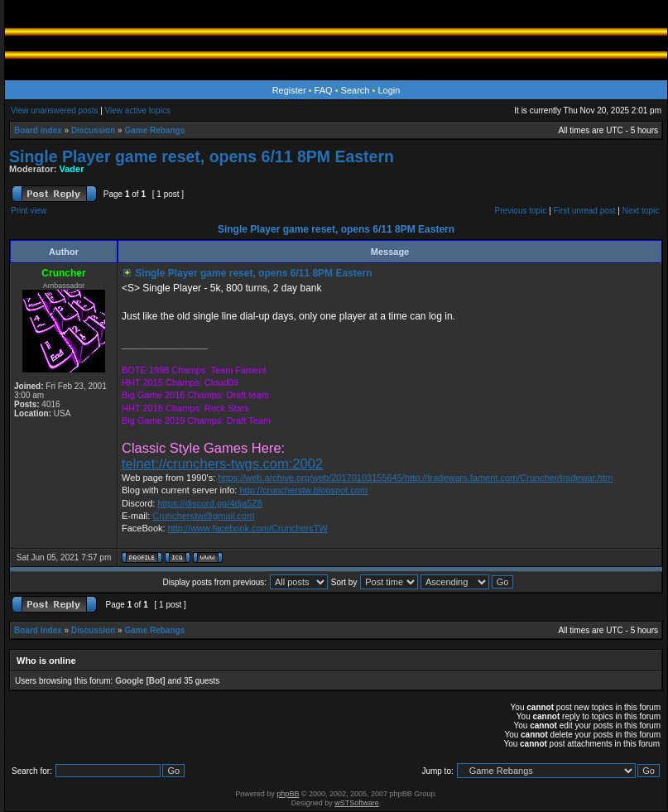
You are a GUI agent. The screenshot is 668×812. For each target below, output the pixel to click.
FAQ (324, 90)
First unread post (585, 211)
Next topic (641, 211)
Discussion (93, 130)
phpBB (288, 794)
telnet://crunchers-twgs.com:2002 (222, 464)
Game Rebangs (154, 130)
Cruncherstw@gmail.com (203, 516)
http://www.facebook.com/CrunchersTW (248, 528)
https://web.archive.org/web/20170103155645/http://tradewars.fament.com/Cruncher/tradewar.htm (415, 478)
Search (356, 90)
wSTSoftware (357, 803)
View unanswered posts (54, 111)
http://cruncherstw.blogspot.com (303, 490)
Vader (72, 169)
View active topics (138, 111)
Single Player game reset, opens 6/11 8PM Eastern (202, 156)
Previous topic (521, 211)
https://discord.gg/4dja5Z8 (210, 503)
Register (289, 90)
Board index (38, 130)
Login (389, 90)
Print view (29, 211)
